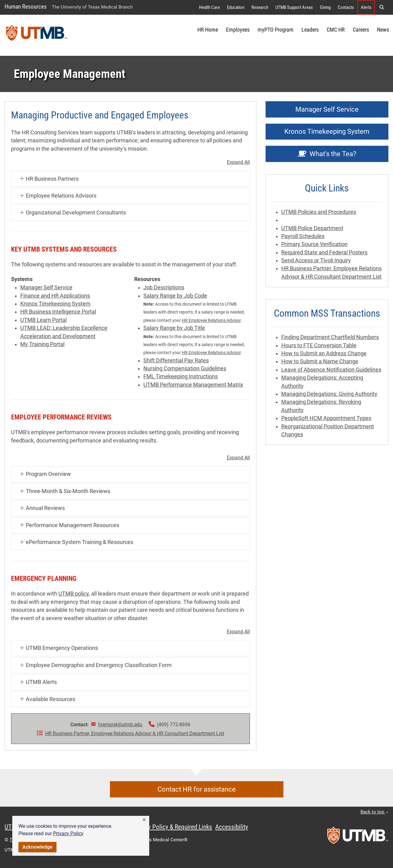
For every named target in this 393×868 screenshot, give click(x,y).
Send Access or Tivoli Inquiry (316, 260)
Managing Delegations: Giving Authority (329, 394)
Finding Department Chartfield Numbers (330, 337)
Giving (325, 7)
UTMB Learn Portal (43, 320)
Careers (361, 30)
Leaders (310, 30)
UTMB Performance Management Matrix (193, 385)
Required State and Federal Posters (324, 253)
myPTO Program (276, 30)
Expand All (238, 162)
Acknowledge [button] (37, 847)
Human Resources (26, 7)
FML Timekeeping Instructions (181, 376)
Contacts (346, 7)
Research (260, 7)
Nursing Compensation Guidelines (185, 368)
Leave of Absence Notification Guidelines (331, 370)
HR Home (208, 30)
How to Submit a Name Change (320, 361)
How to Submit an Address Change (324, 353)
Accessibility (232, 827)
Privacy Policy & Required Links (172, 827)
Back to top (374, 812)
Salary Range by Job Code (175, 296)
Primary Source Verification (314, 244)
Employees (238, 30)
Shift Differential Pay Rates (176, 361)
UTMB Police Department (312, 228)
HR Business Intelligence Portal (58, 312)
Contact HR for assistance (197, 789)
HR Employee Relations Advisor (211, 320)
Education (236, 7)
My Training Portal (42, 344)
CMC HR (336, 30)
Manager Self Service (46, 287)
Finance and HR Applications (55, 296)
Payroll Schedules (303, 236)
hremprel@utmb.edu (120, 725)
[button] (144, 820)
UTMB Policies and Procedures (319, 212)
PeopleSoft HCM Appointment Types (326, 418)
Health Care (209, 7)
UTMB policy (74, 594)
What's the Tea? (327, 154)
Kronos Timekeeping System (55, 304)
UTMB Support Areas (294, 7)
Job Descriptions (164, 287)
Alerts (366, 7)
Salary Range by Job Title (174, 328)
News (383, 30)
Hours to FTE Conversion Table (319, 345)
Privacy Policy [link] (68, 833)
